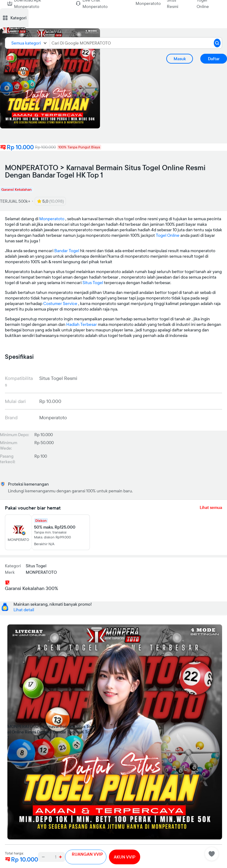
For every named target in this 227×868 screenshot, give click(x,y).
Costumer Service (60, 303)
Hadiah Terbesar (82, 324)
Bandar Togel (67, 251)
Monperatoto (148, 3)
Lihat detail (24, 610)
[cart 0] (6, 62)
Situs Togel (93, 283)
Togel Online (168, 235)
